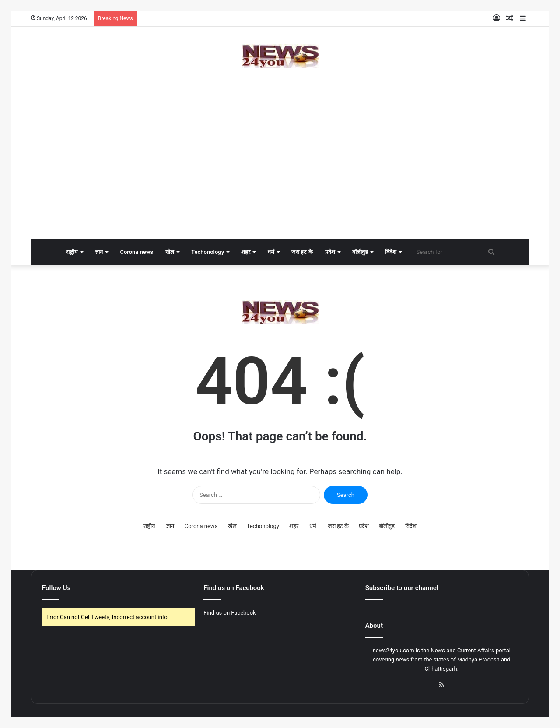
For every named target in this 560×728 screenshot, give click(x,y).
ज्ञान (99, 252)
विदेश (391, 252)
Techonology (208, 252)
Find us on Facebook (229, 613)
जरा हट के (302, 252)
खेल (170, 252)
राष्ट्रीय (72, 252)
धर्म (271, 252)
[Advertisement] (280, 169)
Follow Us (56, 588)
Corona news (136, 252)
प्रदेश (330, 252)
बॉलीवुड (360, 252)
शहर (246, 252)
